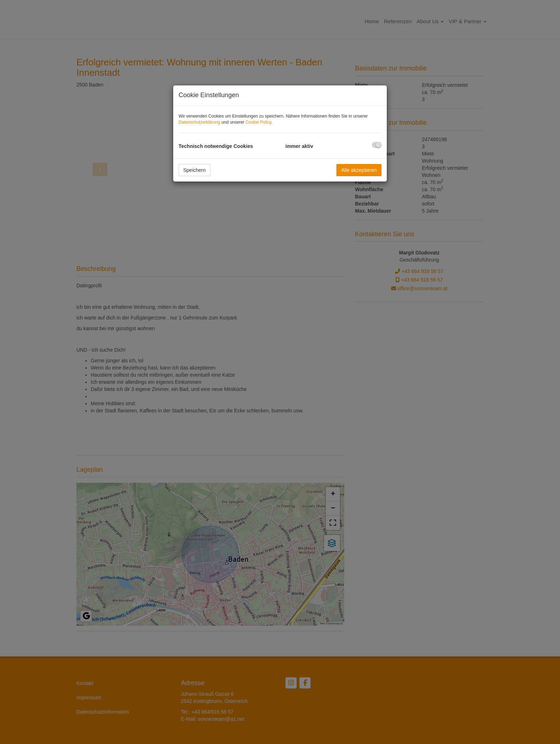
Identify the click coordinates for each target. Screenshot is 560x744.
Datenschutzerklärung (199, 122)
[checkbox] (377, 145)
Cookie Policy (258, 122)
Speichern (194, 170)
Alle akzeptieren (359, 170)
